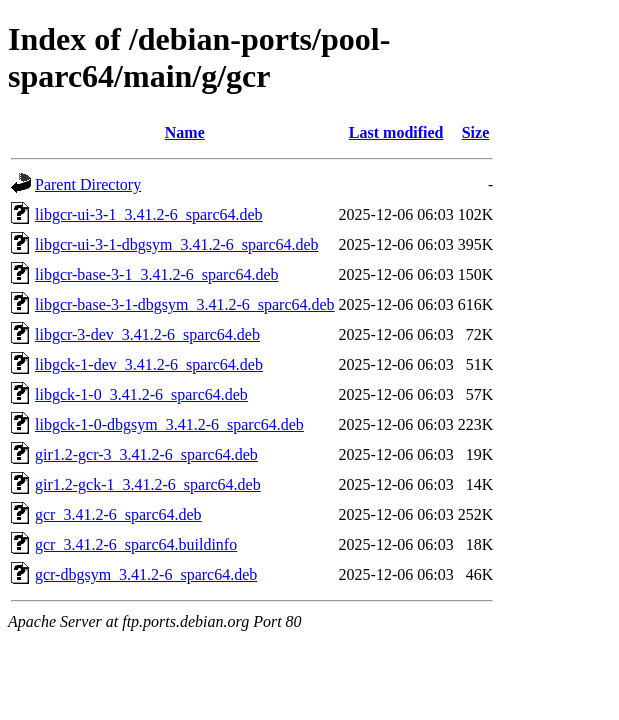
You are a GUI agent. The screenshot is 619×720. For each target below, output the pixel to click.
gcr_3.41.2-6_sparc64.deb (118, 514)
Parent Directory (88, 184)
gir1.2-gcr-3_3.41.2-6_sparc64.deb (146, 454)
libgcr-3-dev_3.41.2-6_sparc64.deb (147, 334)
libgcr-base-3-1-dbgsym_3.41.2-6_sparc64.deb (185, 304)
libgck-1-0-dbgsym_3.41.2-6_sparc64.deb (169, 424)
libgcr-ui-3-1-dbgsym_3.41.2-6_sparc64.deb (177, 244)
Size (476, 132)
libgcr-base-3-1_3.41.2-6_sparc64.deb (157, 274)
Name (185, 132)
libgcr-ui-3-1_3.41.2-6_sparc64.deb (149, 214)
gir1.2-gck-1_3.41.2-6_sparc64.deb (148, 484)
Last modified (396, 132)
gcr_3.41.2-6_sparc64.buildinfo (136, 544)
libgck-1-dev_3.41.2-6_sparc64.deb (149, 364)
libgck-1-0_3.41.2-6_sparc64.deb (141, 394)
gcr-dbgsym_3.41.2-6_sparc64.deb (146, 574)
